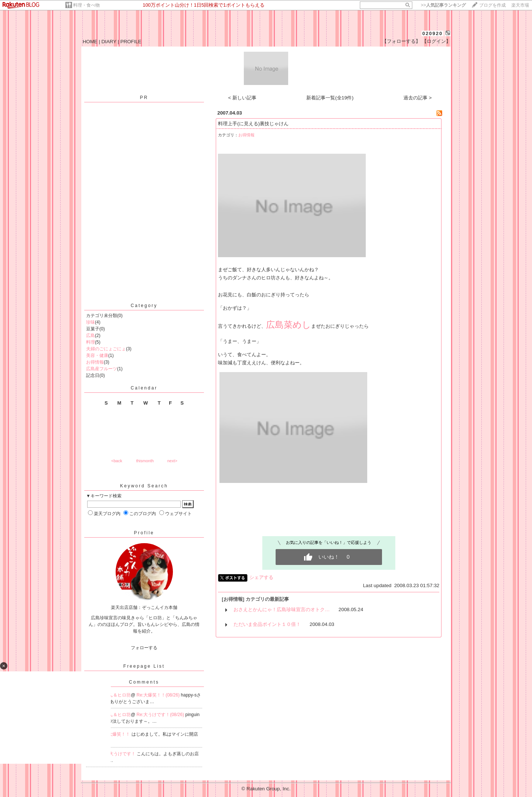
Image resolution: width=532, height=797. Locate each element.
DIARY (109, 42)
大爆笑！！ (120, 734)
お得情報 (95, 362)
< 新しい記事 (243, 98)
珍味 (91, 322)
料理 (91, 342)
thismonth (145, 461)
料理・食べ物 (86, 5)
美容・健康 (97, 355)
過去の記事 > (418, 98)
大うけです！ (123, 754)
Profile (144, 533)
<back (117, 461)
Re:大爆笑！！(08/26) (159, 695)
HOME (90, 42)
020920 (432, 33)
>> (443, 5)
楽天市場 (520, 5)
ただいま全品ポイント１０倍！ (267, 624)
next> (172, 461)
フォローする (144, 648)
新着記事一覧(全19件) (330, 98)
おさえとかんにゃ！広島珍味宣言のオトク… (282, 609)
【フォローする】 (401, 41)
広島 (91, 336)
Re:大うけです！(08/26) (161, 715)
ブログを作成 (492, 5)
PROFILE (131, 42)
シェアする (261, 577)
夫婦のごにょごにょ (106, 349)
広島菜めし (289, 325)
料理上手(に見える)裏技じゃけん (253, 124)
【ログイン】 (436, 41)
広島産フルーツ (102, 369)
